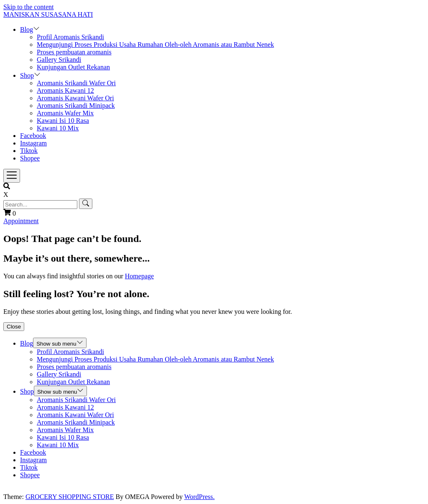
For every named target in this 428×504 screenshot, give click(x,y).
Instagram (33, 143)
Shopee (30, 158)
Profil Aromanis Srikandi (70, 37)
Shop (27, 75)
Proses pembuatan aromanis (74, 52)
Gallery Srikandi (59, 60)
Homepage (139, 276)
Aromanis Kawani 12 (65, 90)
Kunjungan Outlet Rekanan (73, 67)
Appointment (21, 221)
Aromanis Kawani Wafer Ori (75, 98)
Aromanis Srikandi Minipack (76, 106)
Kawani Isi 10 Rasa (63, 121)
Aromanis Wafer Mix (65, 113)
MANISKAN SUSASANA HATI (48, 14)
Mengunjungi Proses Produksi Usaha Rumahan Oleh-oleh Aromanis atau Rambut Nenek (155, 45)
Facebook (33, 136)
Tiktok (29, 151)
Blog (27, 29)
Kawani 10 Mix (58, 128)
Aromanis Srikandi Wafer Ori (76, 83)
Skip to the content (28, 7)
